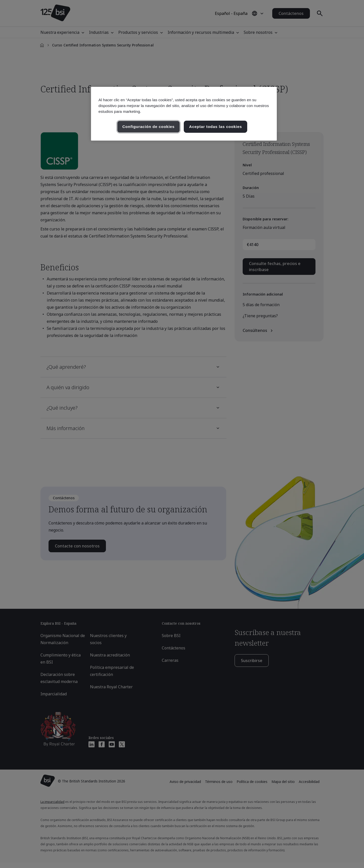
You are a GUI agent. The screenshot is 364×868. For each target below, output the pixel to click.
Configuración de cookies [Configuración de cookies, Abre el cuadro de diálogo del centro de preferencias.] (149, 127)
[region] (184, 114)
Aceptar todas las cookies (215, 127)
